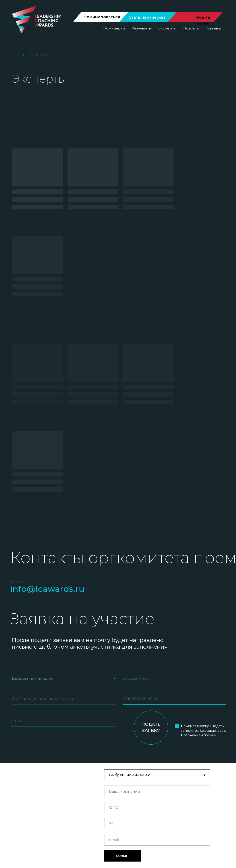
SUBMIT (123, 681)
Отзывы (214, 28)
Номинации (114, 28)
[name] (64, 525)
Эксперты (167, 28)
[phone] (174, 524)
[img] (51, 821)
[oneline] (174, 504)
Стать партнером (147, 17)
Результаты (142, 28)
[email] (63, 546)
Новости (191, 28)
